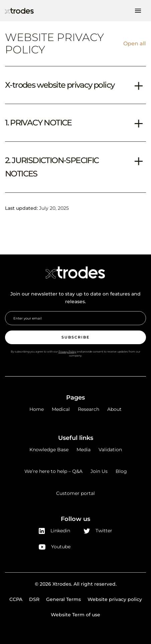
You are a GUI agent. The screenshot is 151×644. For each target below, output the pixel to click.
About (114, 409)
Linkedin (54, 531)
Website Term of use (75, 615)
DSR (34, 599)
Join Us (99, 471)
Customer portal (75, 493)
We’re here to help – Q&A (53, 471)
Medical (61, 409)
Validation (110, 450)
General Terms (63, 599)
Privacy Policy (67, 352)
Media (84, 450)
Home (37, 409)
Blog (121, 471)
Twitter (98, 531)
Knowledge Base (49, 450)
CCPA (16, 599)
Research (89, 409)
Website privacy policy (115, 599)
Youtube (55, 547)
